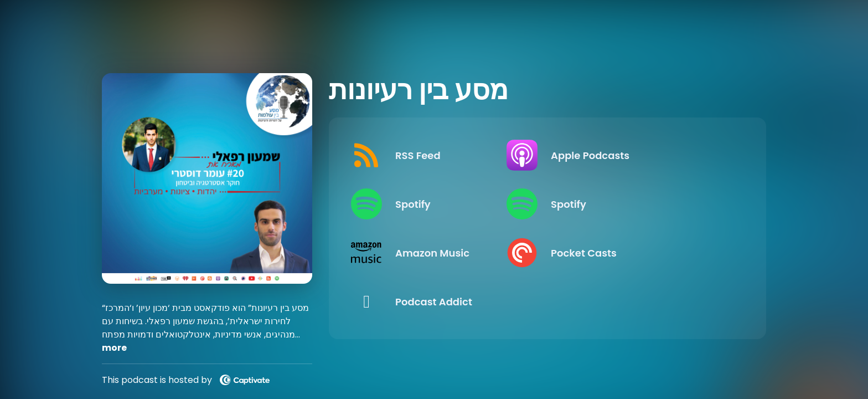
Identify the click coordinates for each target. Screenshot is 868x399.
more (114, 348)
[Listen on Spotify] (443, 204)
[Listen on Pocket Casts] (644, 253)
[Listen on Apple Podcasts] (644, 155)
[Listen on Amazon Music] (443, 253)
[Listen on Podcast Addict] (443, 301)
